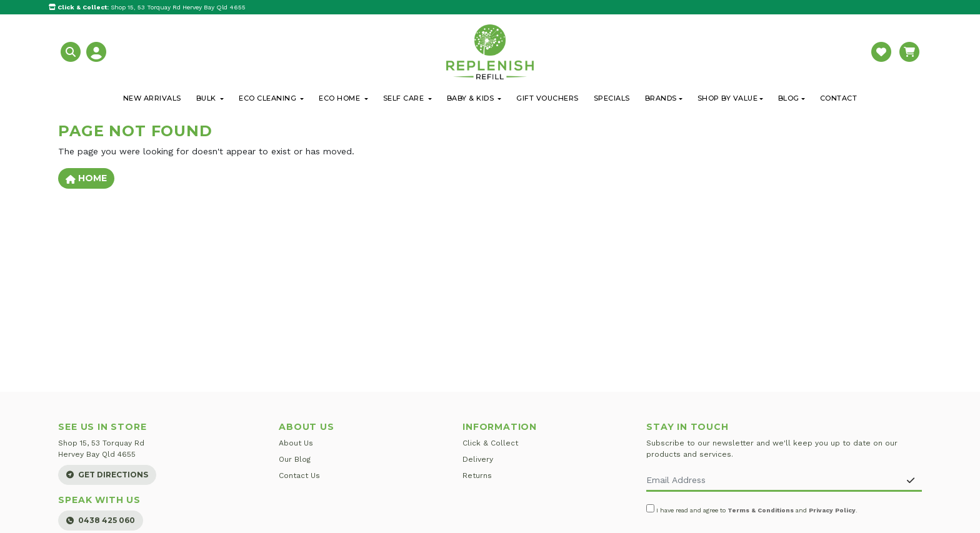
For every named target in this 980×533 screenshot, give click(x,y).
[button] (72, 51)
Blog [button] (789, 98)
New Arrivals (152, 98)
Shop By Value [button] (728, 98)
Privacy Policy (832, 510)
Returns (477, 476)
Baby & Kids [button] (472, 98)
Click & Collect (490, 443)
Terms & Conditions (761, 510)
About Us (296, 443)
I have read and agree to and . (752, 509)
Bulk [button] (207, 98)
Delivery (478, 459)
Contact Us (299, 476)
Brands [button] (661, 98)
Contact (839, 98)
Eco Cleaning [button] (269, 98)
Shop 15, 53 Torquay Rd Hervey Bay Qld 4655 (147, 7)
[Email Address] (773, 481)
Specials (612, 98)
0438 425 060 (101, 520)
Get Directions (107, 475)
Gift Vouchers (547, 98)
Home (86, 178)
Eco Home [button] (341, 98)
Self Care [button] (405, 98)
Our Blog (295, 459)
